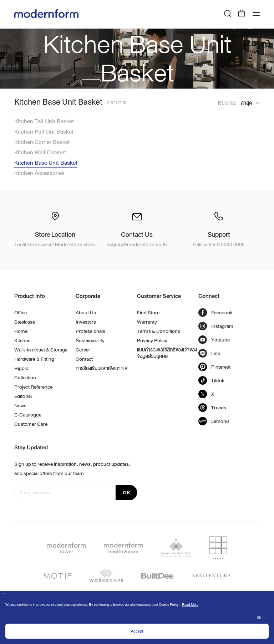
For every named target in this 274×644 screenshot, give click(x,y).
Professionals (90, 331)
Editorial (23, 396)
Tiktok (211, 380)
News (20, 405)
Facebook (215, 313)
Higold (21, 368)
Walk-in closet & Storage (41, 350)
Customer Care (31, 424)
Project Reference (33, 387)
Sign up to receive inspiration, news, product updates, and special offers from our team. (72, 469)
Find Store (148, 313)
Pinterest (214, 367)
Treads (212, 408)
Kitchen (22, 340)
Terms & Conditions (159, 331)
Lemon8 (214, 421)
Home (21, 331)
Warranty (147, 322)
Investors (86, 322)
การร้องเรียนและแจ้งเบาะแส (102, 368)
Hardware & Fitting (34, 359)
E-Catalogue (28, 415)
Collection (25, 378)
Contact (84, 359)
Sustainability (90, 340)
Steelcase (25, 322)
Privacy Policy (152, 340)
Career (83, 350)
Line (209, 353)
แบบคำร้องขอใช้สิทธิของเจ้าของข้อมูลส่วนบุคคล (167, 353)
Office (21, 313)
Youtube (214, 340)
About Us (86, 313)
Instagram (216, 326)
